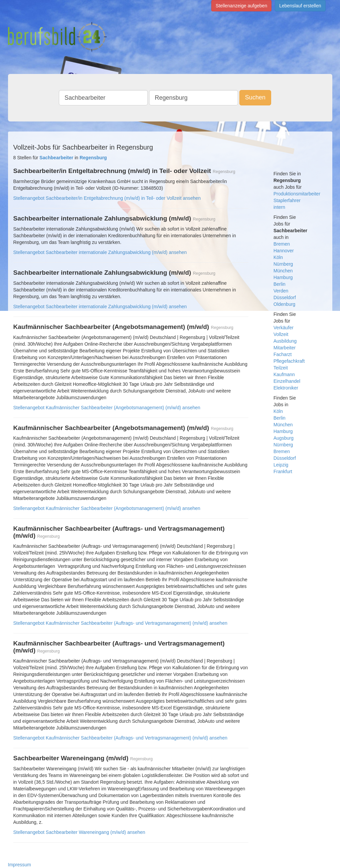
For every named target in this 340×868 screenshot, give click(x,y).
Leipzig (281, 465)
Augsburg (284, 438)
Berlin (279, 284)
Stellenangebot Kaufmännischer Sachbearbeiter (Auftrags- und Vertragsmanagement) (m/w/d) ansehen (120, 623)
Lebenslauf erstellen (300, 6)
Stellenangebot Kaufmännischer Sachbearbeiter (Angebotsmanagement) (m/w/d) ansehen (107, 408)
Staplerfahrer (287, 200)
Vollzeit (281, 334)
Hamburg (283, 277)
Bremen (282, 244)
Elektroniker (286, 388)
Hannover (284, 251)
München (283, 271)
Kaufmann (284, 374)
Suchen (255, 97)
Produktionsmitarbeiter (297, 194)
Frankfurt (283, 471)
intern (279, 207)
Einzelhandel (287, 381)
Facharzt (282, 354)
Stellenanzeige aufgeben (241, 6)
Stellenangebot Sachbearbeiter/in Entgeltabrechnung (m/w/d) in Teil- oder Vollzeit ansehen (107, 198)
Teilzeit (281, 368)
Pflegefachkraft (289, 361)
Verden (281, 291)
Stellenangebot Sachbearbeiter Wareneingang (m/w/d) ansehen (79, 832)
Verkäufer (284, 328)
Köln (278, 257)
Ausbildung (285, 341)
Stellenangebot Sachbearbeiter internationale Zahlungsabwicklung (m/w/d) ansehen (100, 252)
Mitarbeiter (285, 348)
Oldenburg (284, 304)
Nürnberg (283, 264)
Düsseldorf (285, 297)
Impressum (20, 865)
